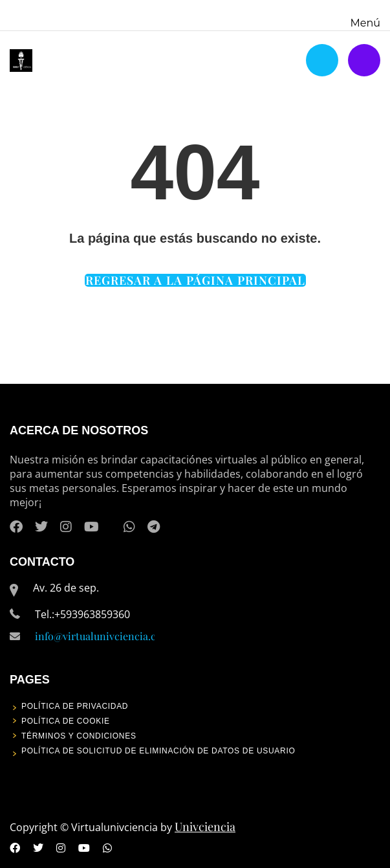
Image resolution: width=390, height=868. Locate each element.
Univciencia (205, 827)
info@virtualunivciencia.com (103, 636)
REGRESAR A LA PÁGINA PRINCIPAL (195, 280)
